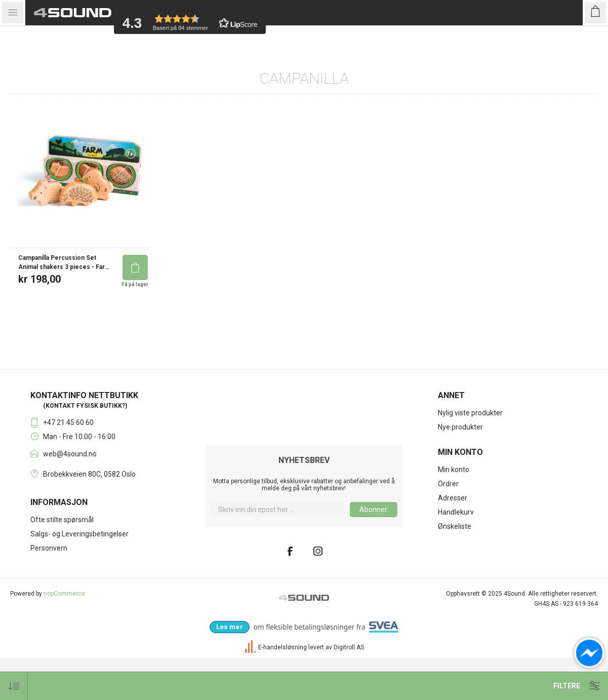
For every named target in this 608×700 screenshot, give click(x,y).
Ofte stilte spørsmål (62, 562)
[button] (190, 23)
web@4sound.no (70, 496)
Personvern (49, 590)
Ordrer (448, 526)
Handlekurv (456, 554)
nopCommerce (64, 636)
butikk (111, 448)
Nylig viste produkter (470, 455)
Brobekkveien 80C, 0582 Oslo (89, 516)
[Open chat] (589, 653)
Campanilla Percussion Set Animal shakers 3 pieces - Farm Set (64, 305)
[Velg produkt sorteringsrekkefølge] (14, 686)
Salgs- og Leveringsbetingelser (79, 576)
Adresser (453, 540)
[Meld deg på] (277, 552)
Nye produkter (460, 469)
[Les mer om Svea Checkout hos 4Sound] (230, 669)
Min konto (454, 512)
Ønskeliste (455, 568)
